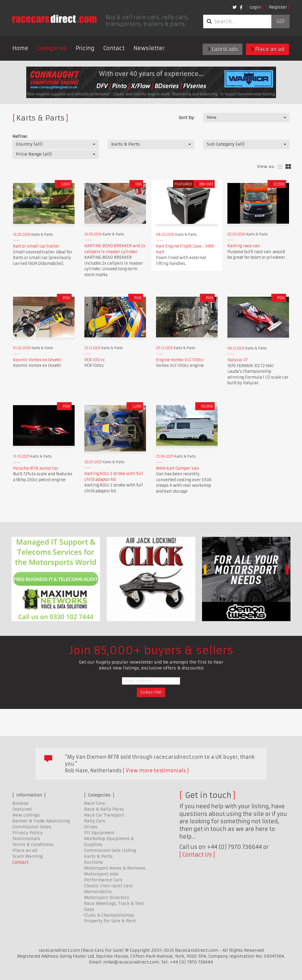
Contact (114, 48)
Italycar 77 (238, 360)
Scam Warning (28, 856)
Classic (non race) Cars (108, 886)
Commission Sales (32, 827)
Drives (91, 827)
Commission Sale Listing (110, 850)
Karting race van (244, 246)
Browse (20, 803)
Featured (22, 809)
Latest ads (223, 49)
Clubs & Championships (109, 915)
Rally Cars (95, 821)
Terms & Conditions (33, 844)
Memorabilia (98, 892)
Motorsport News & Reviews (115, 868)
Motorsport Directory (107, 897)
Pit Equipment (99, 833)
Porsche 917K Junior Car (36, 468)
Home (20, 48)
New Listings (26, 815)
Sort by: (187, 118)
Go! (280, 22)
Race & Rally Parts (104, 809)
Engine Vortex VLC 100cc (180, 360)
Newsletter (149, 48)
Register (278, 7)
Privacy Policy (28, 833)
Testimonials (26, 839)
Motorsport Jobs (101, 874)
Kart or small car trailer (36, 246)
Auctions (93, 862)
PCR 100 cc (95, 360)
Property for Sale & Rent (110, 921)
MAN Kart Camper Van (178, 468)
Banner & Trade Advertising (41, 821)
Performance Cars (103, 880)
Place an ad (267, 49)
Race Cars (95, 803)
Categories (52, 48)
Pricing (85, 48)
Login (255, 7)
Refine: (20, 136)
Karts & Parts (98, 856)
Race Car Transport (104, 815)
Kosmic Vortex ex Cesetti (37, 360)
